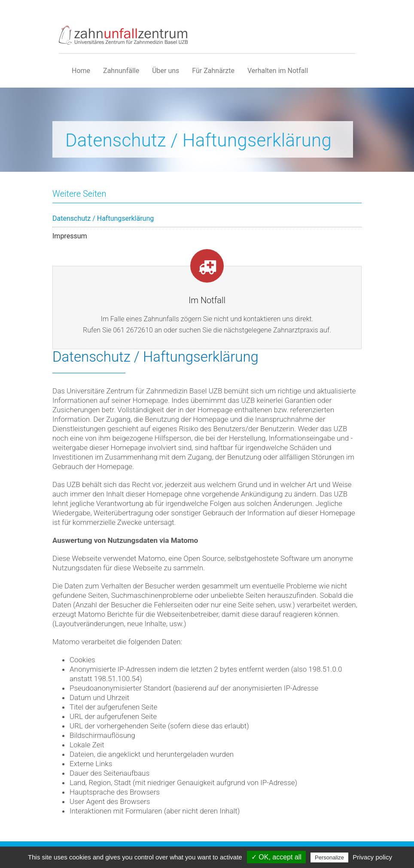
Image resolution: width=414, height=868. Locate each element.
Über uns (166, 71)
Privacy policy (372, 857)
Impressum (70, 236)
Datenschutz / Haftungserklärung (103, 218)
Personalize (329, 857)
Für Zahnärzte (213, 71)
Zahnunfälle (121, 71)
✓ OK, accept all (276, 857)
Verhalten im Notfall (278, 71)
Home (81, 71)
